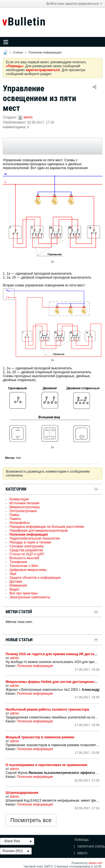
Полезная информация (45, 52)
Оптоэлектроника (23, 511)
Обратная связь (91, 846)
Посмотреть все (31, 820)
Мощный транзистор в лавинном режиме (40, 737)
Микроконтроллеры (25, 507)
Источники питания (24, 503)
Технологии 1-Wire (24, 566)
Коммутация (19, 499)
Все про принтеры (24, 593)
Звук (13, 574)
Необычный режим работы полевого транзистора (47, 710)
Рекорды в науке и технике (30, 542)
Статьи (18, 52)
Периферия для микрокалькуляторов (39, 531)
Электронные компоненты (30, 597)
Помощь (81, 840)
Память (15, 519)
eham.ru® (95, 863)
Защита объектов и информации (35, 578)
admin (28, 117)
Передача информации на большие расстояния (47, 527)
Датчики (16, 582)
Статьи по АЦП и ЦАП (27, 554)
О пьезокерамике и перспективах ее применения (46, 765)
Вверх (82, 853)
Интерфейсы (20, 523)
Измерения (18, 585)
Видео (14, 589)
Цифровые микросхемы (28, 570)
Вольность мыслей (24, 558)
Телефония (18, 562)
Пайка (14, 515)
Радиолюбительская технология (35, 538)
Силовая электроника (26, 546)
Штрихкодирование (22, 793)
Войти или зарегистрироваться (74, 4)
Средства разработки (26, 550)
